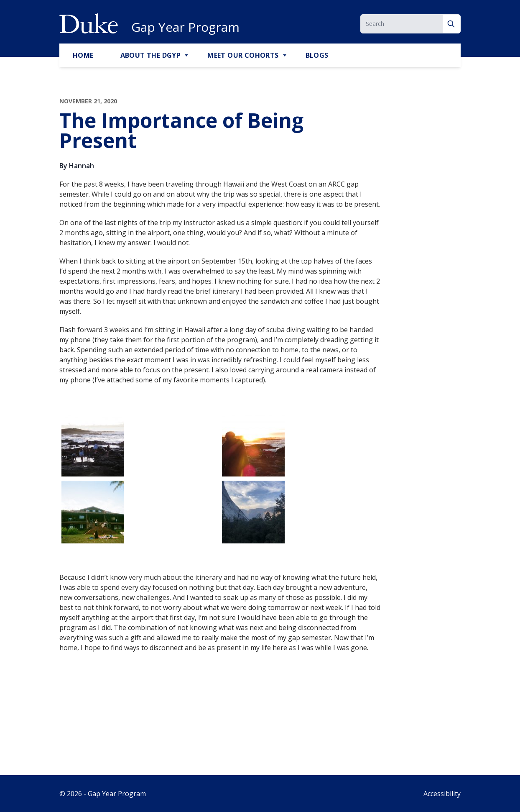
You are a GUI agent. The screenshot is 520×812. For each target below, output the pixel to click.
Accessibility (442, 794)
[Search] (452, 24)
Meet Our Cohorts (243, 55)
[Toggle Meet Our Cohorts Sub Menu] (285, 56)
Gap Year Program (185, 27)
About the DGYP (151, 55)
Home (83, 55)
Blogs (317, 55)
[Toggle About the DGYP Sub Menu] (187, 56)
